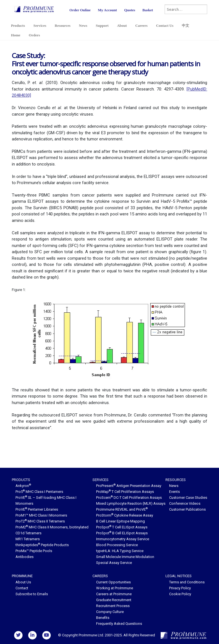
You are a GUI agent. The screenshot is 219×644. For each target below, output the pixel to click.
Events (174, 492)
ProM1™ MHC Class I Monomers (41, 515)
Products (18, 26)
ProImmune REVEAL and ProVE (122, 509)
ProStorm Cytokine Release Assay (125, 515)
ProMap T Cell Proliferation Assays (125, 492)
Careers (141, 26)
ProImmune (22, 576)
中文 (185, 26)
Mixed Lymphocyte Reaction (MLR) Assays (131, 503)
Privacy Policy (180, 588)
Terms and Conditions (187, 582)
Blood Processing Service (117, 545)
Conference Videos (185, 503)
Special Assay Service (114, 563)
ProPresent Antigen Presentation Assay (129, 486)
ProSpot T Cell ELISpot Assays (122, 527)
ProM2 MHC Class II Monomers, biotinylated (52, 527)
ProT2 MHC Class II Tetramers (40, 521)
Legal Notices (179, 576)
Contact (22, 588)
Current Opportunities (113, 582)
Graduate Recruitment (114, 600)
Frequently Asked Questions (119, 624)
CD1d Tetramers (28, 533)
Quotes (130, 10)
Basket (148, 10)
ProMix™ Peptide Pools (34, 551)
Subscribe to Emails (32, 594)
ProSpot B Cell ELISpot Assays (122, 533)
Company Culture (110, 612)
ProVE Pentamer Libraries (37, 509)
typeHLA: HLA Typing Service (120, 551)
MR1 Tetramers (28, 539)
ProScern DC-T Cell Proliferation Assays (129, 498)
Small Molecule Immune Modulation (125, 557)
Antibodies (25, 557)
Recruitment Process (113, 606)
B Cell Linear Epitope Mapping (120, 521)
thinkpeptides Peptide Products (42, 545)
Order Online (80, 10)
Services (40, 26)
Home (16, 35)
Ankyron (23, 486)
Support (102, 26)
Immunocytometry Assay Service (123, 539)
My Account (107, 10)
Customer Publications (187, 509)
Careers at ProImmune (114, 594)
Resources (63, 26)
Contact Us (165, 26)
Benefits (103, 618)
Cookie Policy (180, 594)
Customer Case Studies (188, 498)
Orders (34, 35)
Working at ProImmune (115, 588)
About (122, 26)
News (83, 26)
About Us (23, 582)
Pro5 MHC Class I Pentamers (39, 492)
